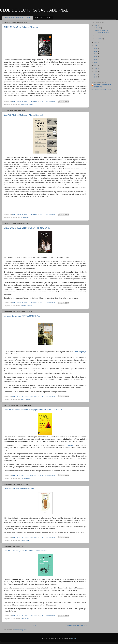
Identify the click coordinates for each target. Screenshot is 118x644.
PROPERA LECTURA (44, 18)
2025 (96, 42)
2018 (96, 63)
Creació (26, 218)
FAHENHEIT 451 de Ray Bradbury (19, 489)
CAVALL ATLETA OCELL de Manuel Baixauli (24, 115)
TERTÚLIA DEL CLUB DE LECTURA (18, 18)
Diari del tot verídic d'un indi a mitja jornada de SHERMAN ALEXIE (33, 410)
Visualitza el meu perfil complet (102, 90)
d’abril (98, 28)
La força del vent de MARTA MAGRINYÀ (22, 316)
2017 (96, 65)
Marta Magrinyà (80, 352)
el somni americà (26, 306)
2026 (96, 25)
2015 (96, 71)
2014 (96, 74)
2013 (96, 77)
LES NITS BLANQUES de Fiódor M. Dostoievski (25, 551)
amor (22, 619)
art (22, 218)
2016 (96, 68)
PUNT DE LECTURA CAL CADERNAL (103, 86)
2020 (96, 57)
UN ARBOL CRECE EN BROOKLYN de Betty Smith (27, 228)
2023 (96, 48)
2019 (96, 60)
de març (99, 36)
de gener (99, 39)
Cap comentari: (50, 101)
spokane (27, 478)
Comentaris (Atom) (20, 630)
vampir (31, 105)
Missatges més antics (77, 625)
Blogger (73, 638)
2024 (96, 45)
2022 (96, 51)
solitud (27, 619)
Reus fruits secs (26, 399)
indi (22, 478)
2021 (96, 54)
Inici (35, 625)
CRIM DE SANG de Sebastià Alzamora (21, 27)
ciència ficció (25, 540)
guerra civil (24, 105)
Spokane (70, 445)
